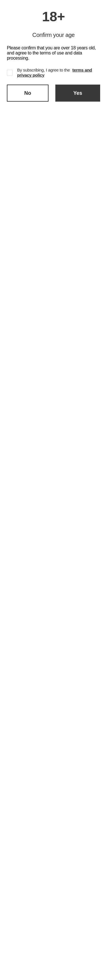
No (28, 93)
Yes (78, 93)
